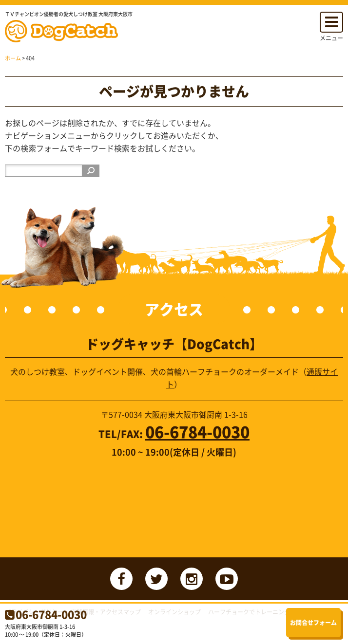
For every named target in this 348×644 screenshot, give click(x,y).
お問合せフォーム (313, 623)
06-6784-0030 (51, 614)
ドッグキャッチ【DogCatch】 (64, 31)
